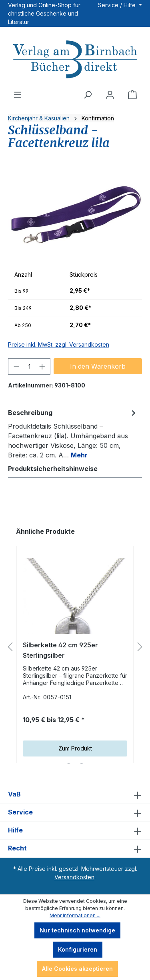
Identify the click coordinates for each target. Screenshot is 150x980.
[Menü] (18, 95)
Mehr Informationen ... (75, 915)
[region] (75, 215)
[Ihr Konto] (110, 95)
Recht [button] (75, 849)
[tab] (73, 433)
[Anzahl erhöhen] (42, 366)
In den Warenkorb (98, 366)
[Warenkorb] (132, 95)
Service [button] (75, 813)
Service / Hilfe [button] (118, 5)
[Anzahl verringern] (16, 366)
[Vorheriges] (10, 647)
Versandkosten (74, 877)
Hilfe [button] (75, 831)
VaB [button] (75, 795)
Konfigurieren (78, 949)
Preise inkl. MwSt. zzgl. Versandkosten (59, 344)
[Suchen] (88, 95)
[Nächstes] (140, 647)
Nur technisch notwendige (77, 930)
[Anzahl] (29, 366)
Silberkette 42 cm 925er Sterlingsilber (60, 650)
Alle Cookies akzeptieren (77, 969)
